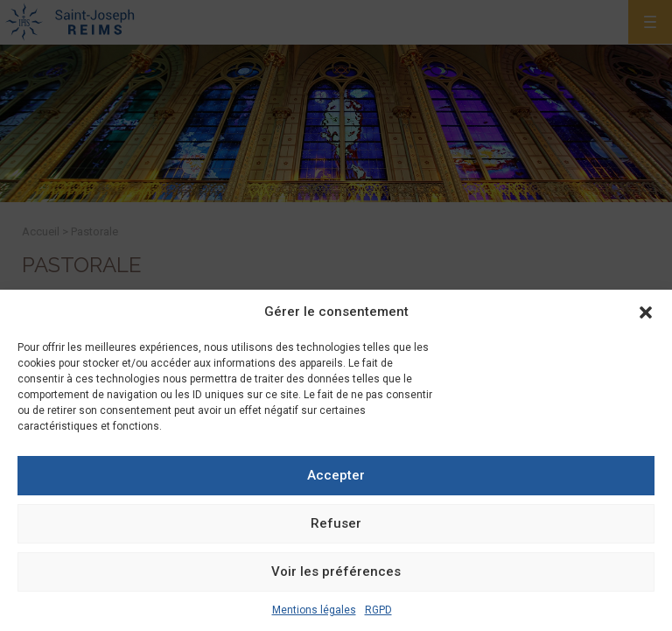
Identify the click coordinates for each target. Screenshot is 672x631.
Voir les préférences (336, 571)
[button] (646, 312)
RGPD (378, 610)
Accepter (336, 475)
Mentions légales (314, 610)
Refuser (336, 523)
